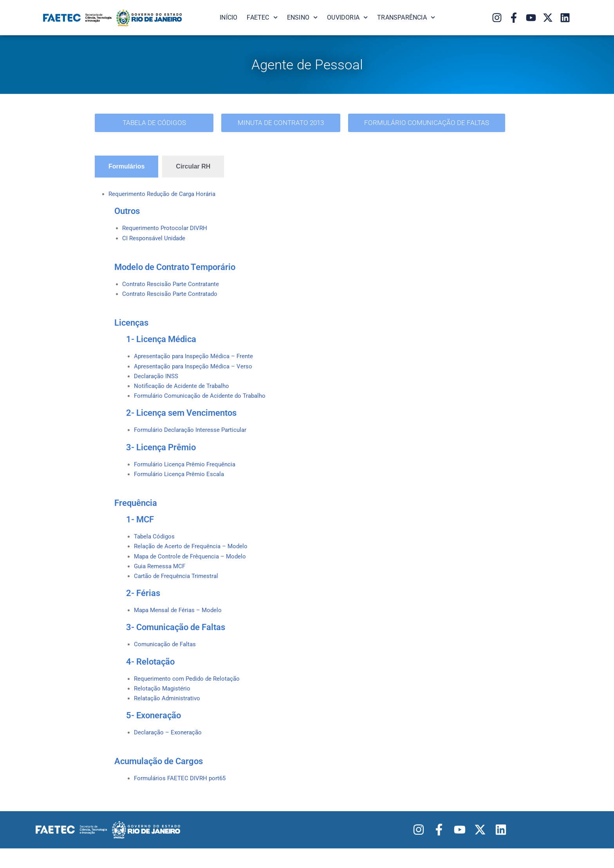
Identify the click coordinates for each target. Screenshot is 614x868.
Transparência (406, 17)
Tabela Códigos (155, 548)
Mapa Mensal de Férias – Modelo (180, 625)
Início (228, 17)
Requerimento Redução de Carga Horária (165, 195)
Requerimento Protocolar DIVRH (166, 230)
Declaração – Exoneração (170, 751)
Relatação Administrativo (169, 716)
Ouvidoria (347, 17)
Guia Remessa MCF (161, 579)
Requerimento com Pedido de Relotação (189, 695)
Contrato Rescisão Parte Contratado (172, 298)
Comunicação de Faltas (167, 660)
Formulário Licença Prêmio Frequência (187, 474)
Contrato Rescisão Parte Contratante (172, 287)
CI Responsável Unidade (155, 241)
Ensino (302, 17)
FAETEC (262, 17)
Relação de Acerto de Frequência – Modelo (193, 558)
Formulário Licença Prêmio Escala (181, 484)
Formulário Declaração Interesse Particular (193, 439)
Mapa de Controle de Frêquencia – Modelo (193, 569)
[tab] (126, 167)
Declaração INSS (157, 383)
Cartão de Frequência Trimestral (178, 590)
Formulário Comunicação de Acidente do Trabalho (203, 404)
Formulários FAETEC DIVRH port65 (182, 798)
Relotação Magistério (163, 706)
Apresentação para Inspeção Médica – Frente (197, 361)
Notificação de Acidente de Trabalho (184, 393)
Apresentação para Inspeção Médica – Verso (196, 372)
